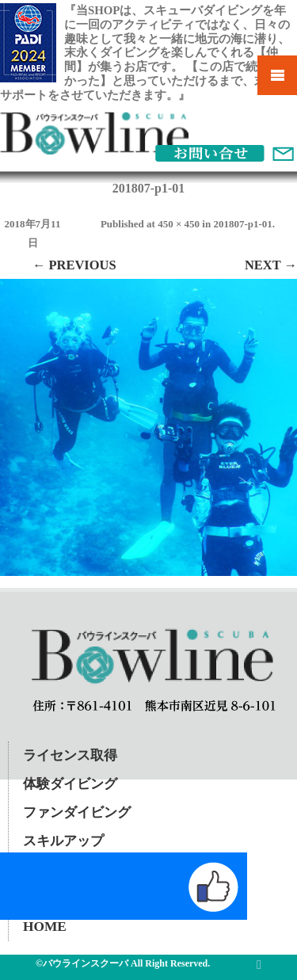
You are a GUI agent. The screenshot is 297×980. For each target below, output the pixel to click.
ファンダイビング (77, 812)
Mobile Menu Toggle (277, 75)
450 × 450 (179, 224)
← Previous (74, 265)
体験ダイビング (70, 784)
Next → (271, 265)
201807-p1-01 (242, 224)
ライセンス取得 (70, 755)
